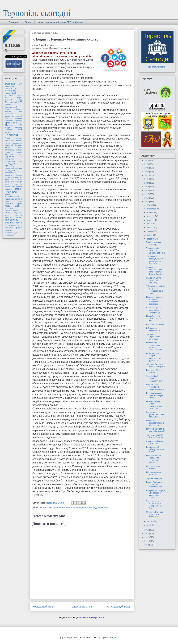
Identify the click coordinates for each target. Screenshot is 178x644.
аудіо (20, 147)
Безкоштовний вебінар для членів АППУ (156, 450)
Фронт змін (10, 141)
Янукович (18, 145)
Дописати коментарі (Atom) (90, 617)
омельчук (87, 508)
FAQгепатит (10, 86)
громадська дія (14, 161)
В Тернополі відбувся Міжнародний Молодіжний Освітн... (156, 494)
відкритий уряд (14, 157)
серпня (150, 220)
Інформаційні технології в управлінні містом (155, 387)
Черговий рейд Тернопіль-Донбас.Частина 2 (155, 251)
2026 (147, 160)
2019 (147, 187)
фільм (19, 228)
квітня (150, 235)
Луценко (44, 508)
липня (150, 224)
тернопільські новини (12, 221)
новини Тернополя (14, 190)
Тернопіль (103, 508)
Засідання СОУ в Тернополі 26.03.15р (154, 280)
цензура (8, 230)
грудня (150, 205)
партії (20, 201)
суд (95, 508)
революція (9, 208)
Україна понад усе (154, 478)
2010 (147, 545)
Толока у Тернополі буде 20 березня (155, 436)
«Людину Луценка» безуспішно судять (156, 365)
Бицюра (19, 100)
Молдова (9, 125)
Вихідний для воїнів (155, 325)
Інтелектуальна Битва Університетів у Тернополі (154, 405)
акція (7, 147)
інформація (10, 235)
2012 (147, 537)
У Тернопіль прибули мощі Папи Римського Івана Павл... (156, 290)
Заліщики (9, 114)
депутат (19, 177)
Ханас (19, 140)
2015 (147, 202)
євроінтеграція (11, 233)
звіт (12, 182)
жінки (20, 180)
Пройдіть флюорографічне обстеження (155, 423)
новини (8, 189)
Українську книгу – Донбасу (154, 243)
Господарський (11, 107)
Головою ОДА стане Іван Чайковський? (156, 430)
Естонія (8, 111)
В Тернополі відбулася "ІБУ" (154, 329)
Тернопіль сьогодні (37, 13)
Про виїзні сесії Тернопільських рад (154, 319)
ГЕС (20, 102)
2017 (147, 194)
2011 (147, 541)
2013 (147, 534)
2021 (147, 179)
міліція (53, 508)
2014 (147, 530)
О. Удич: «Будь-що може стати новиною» (155, 514)
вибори (19, 150)
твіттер (19, 217)
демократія (10, 177)
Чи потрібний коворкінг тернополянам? (154, 379)
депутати (9, 180)
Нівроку (19, 127)
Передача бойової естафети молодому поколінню (154, 301)
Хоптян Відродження (14, 143)
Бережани (10, 100)
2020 (147, 183)
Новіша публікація (44, 607)
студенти (18, 213)
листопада (152, 209)
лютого (150, 521)
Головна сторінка (81, 607)
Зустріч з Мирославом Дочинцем (153, 337)
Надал (8, 127)
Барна (20, 98)
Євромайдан (11, 91)
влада (8, 152)
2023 (147, 172)
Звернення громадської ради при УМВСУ (155, 415)
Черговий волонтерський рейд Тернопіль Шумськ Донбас (154, 271)
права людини (14, 206)
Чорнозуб (9, 145)
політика (9, 204)
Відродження (11, 102)
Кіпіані (20, 123)
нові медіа (10, 199)
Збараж (19, 118)
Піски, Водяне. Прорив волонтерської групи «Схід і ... (154, 357)
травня (150, 231)
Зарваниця (9, 116)
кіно (7, 184)
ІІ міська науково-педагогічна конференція (154, 310)
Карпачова (9, 121)
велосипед (9, 150)
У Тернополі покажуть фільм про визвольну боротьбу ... (155, 260)
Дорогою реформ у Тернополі (155, 442)
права (20, 204)
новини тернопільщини (69, 508)
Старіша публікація (119, 607)
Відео (28, 22)
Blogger (113, 638)
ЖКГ (20, 111)
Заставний (18, 116)
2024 (147, 168)
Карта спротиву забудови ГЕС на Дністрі (60, 22)
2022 (147, 175)
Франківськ (18, 138)
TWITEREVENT (11, 89)
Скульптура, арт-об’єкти (154, 467)
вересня (151, 216)
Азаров (8, 98)
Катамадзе (18, 121)
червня (150, 228)
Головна (13, 22)
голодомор (9, 159)
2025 (147, 164)
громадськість (11, 170)
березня (151, 239)
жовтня (150, 213)
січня (149, 525)
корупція (18, 182)
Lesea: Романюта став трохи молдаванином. (154, 484)
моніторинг (10, 186)
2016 (147, 198)
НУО (20, 125)
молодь (19, 184)
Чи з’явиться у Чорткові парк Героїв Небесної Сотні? (155, 505)
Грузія (8, 109)
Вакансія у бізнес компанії (154, 371)
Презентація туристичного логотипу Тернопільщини (154, 346)
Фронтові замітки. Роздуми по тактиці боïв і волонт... (154, 459)
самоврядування (12, 210)
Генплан (9, 104)
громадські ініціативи (14, 168)
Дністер (19, 109)
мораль (19, 186)
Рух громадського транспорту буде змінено (155, 395)
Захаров (8, 118)
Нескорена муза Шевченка (153, 473)
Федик (8, 138)
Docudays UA (14, 84)
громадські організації (10, 165)
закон (8, 182)
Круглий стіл (11, 123)
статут (8, 213)
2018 (147, 190)
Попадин (9, 130)
